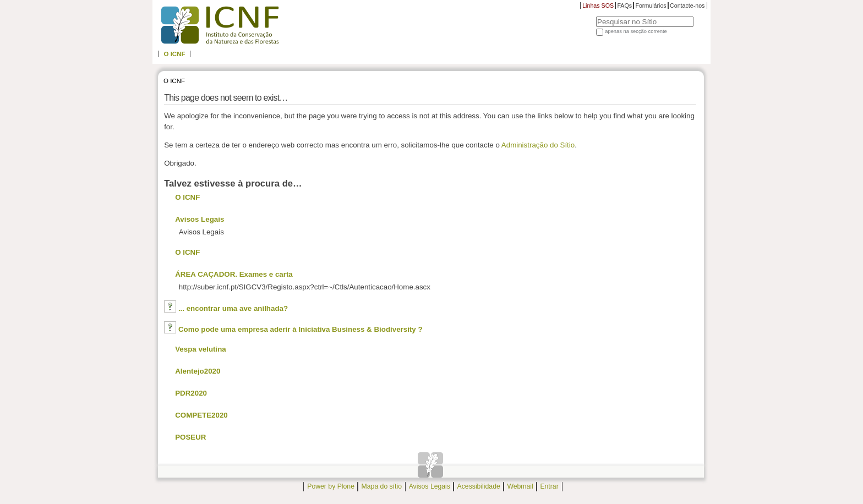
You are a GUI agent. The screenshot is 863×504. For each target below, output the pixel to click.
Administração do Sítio (538, 145)
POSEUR (190, 437)
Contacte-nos (687, 6)
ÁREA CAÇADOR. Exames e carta (234, 274)
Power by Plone (331, 487)
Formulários (651, 6)
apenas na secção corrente (636, 31)
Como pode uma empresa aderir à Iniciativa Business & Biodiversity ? (301, 329)
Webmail (520, 487)
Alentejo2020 (198, 371)
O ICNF (174, 54)
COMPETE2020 (201, 415)
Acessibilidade (479, 487)
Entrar (549, 487)
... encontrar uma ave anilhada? (233, 308)
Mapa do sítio (382, 487)
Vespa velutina (201, 349)
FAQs (624, 6)
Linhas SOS (598, 6)
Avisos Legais (200, 219)
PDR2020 (191, 393)
